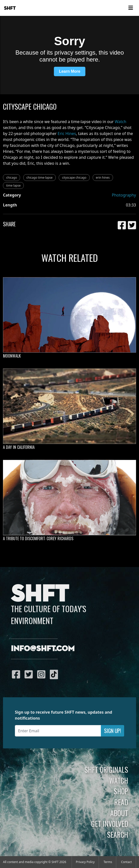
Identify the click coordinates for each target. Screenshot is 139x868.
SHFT (10, 8)
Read (121, 802)
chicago (12, 178)
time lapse (13, 185)
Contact (126, 862)
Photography (124, 195)
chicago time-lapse (40, 178)
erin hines (103, 178)
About (119, 813)
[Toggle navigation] (131, 8)
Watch (121, 122)
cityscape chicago (74, 178)
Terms (108, 862)
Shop (121, 791)
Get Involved (110, 824)
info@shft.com (43, 649)
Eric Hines (67, 134)
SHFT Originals (106, 769)
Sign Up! (112, 731)
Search (118, 835)
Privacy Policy (85, 862)
